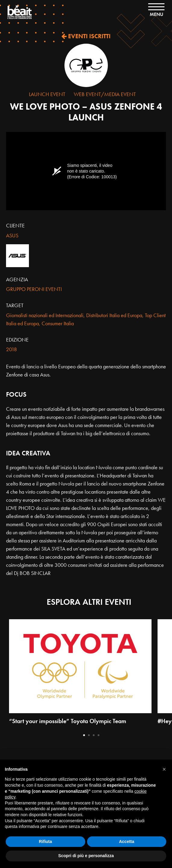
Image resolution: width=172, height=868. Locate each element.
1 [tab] (84, 735)
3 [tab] (94, 735)
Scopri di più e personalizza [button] (86, 856)
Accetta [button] (127, 841)
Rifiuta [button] (45, 841)
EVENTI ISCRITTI (86, 36)
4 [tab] (99, 735)
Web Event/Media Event (105, 94)
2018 (11, 349)
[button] (164, 769)
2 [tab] (89, 735)
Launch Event (47, 94)
